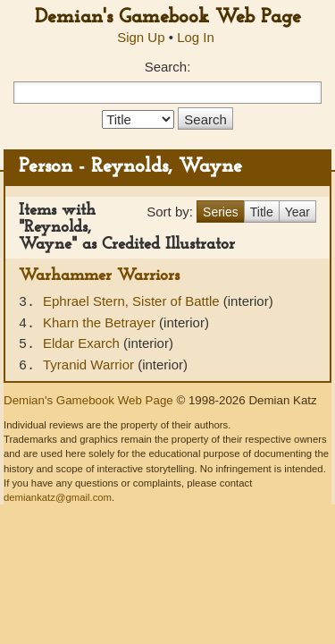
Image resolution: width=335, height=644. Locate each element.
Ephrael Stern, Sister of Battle (133, 301)
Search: (168, 67)
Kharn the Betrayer (101, 322)
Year (297, 212)
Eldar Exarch (83, 343)
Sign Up (141, 37)
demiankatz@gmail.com (58, 497)
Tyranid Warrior (90, 364)
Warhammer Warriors (99, 276)
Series (221, 212)
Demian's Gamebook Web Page (168, 17)
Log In (196, 37)
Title (262, 212)
